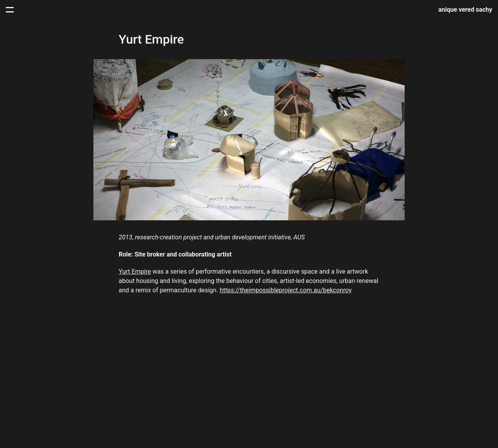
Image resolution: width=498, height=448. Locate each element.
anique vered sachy (465, 10)
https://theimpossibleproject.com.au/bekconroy (286, 290)
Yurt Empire (135, 271)
